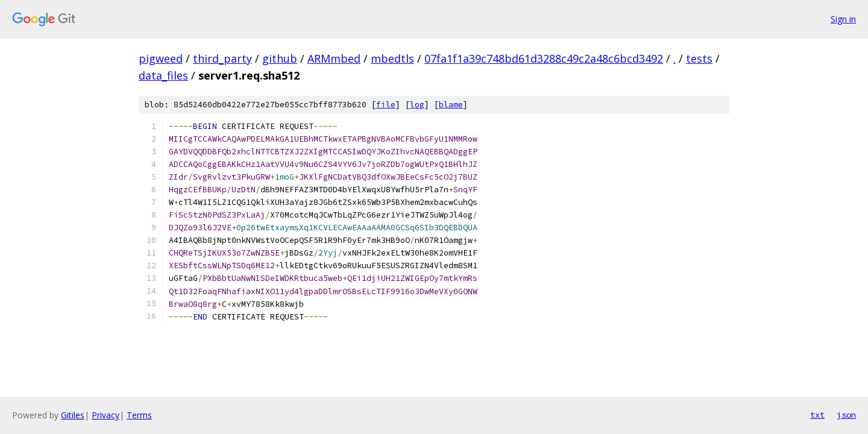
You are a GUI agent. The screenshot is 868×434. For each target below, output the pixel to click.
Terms (139, 415)
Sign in (843, 19)
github (280, 58)
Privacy (105, 415)
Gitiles (73, 415)
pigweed (161, 58)
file (386, 105)
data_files (163, 75)
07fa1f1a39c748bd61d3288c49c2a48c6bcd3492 (544, 58)
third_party (222, 58)
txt (817, 415)
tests (699, 58)
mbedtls (392, 58)
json (846, 415)
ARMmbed (334, 58)
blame (451, 105)
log (417, 105)
